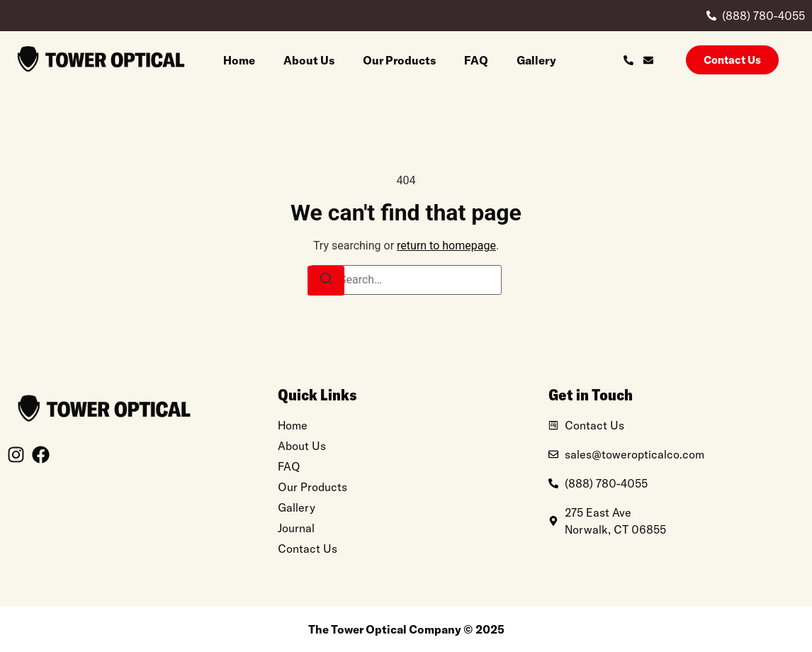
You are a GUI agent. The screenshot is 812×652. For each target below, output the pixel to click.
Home (239, 60)
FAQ (476, 60)
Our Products (399, 60)
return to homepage (446, 246)
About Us (309, 60)
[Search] (326, 281)
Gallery (536, 60)
